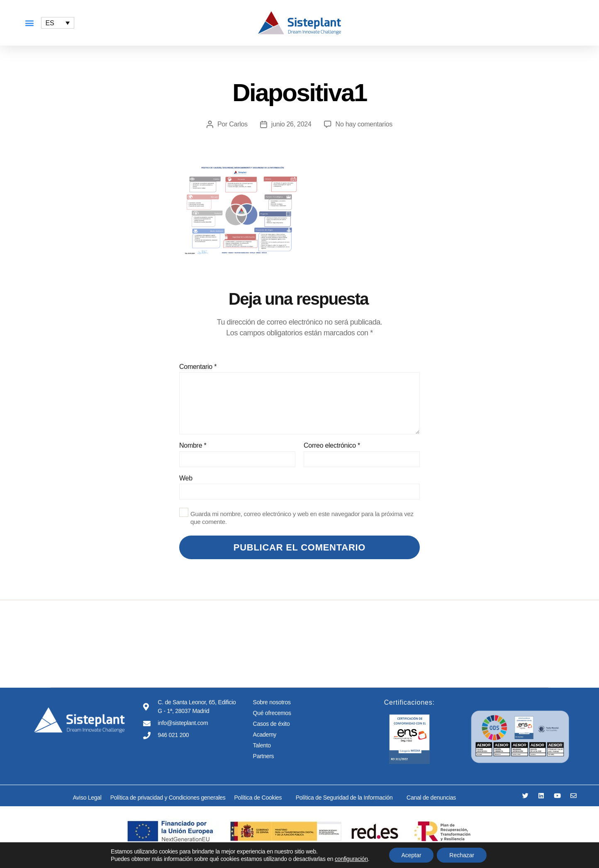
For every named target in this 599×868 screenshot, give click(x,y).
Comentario (198, 367)
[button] (29, 23)
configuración (351, 859)
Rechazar (462, 855)
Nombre (193, 445)
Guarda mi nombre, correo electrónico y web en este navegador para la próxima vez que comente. (302, 518)
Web (186, 478)
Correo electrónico (332, 445)
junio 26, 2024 (291, 124)
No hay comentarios (364, 124)
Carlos (238, 124)
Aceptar (411, 855)
